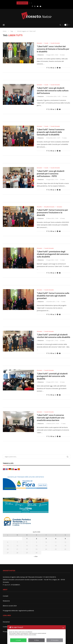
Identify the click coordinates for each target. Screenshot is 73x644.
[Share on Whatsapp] (55, 68)
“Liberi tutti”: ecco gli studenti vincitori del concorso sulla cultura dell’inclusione (53, 91)
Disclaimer (6, 622)
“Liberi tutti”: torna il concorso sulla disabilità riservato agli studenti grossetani (53, 296)
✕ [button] (63, 628)
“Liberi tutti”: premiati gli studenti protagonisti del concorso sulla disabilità (52, 376)
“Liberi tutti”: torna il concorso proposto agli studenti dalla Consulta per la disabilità (51, 132)
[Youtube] (38, 6)
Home (5, 31)
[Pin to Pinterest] (51, 68)
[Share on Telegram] (58, 68)
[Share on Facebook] (47, 68)
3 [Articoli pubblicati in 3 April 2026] (46, 539)
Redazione (41, 55)
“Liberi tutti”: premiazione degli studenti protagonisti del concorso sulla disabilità (53, 254)
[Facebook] (32, 6)
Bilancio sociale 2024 (10, 606)
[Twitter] (35, 6)
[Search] (60, 25)
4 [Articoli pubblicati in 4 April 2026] (56, 539)
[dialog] (36, 635)
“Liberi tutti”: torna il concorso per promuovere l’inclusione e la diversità (52, 213)
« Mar (36, 556)
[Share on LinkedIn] (53, 68)
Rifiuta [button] (36, 640)
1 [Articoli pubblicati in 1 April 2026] (27, 539)
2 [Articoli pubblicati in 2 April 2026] (37, 539)
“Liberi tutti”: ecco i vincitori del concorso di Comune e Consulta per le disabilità (53, 49)
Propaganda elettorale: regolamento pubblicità (18, 611)
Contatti (6, 596)
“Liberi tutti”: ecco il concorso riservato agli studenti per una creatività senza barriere (51, 418)
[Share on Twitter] (49, 68)
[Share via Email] (60, 68)
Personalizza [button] (55, 640)
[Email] (40, 6)
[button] (30, 3)
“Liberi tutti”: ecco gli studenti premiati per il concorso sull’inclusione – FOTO (51, 174)
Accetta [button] (18, 640)
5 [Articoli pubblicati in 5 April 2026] (65, 539)
